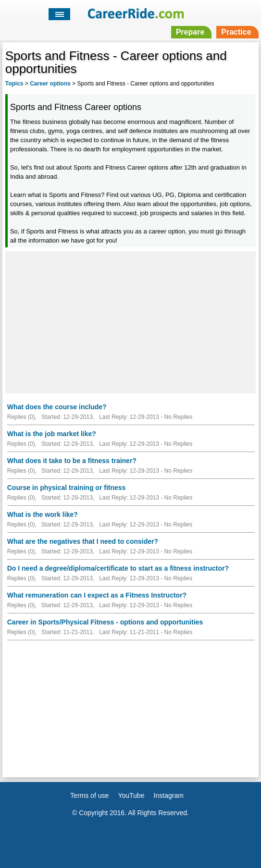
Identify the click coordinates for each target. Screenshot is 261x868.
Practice (236, 32)
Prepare (190, 32)
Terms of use (89, 795)
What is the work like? (43, 514)
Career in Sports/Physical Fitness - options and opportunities (105, 622)
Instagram (169, 795)
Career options (50, 84)
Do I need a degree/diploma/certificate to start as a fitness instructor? (118, 568)
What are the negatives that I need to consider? (83, 541)
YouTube (131, 795)
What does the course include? (57, 407)
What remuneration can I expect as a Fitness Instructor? (97, 595)
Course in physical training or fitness (67, 488)
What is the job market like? (52, 434)
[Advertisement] (130, 321)
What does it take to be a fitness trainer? (72, 461)
